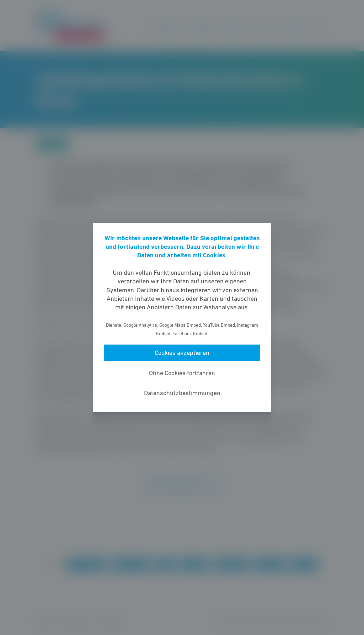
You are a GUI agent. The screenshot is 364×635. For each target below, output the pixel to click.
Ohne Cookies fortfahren (182, 373)
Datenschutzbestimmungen (182, 393)
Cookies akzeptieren (182, 353)
